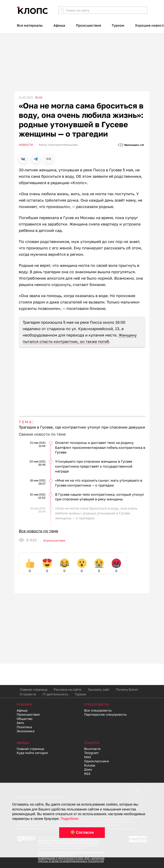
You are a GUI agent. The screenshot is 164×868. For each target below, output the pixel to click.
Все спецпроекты (98, 710)
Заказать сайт (99, 689)
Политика (24, 727)
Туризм (118, 25)
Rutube (90, 765)
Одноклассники (97, 761)
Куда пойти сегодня (32, 753)
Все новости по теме (38, 531)
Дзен (88, 769)
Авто (20, 723)
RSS (87, 774)
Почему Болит (127, 689)
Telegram (91, 753)
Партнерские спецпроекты (105, 714)
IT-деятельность (55, 694)
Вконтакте (92, 749)
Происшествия (88, 25)
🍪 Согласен (82, 832)
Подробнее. (70, 819)
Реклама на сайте (67, 689)
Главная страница (34, 689)
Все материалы (30, 25)
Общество (25, 719)
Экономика (26, 731)
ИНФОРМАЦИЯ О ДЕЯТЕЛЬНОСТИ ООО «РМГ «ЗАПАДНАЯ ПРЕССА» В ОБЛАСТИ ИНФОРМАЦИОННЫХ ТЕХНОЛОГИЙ (71, 860)
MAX (88, 757)
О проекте (28, 694)
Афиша (59, 25)
